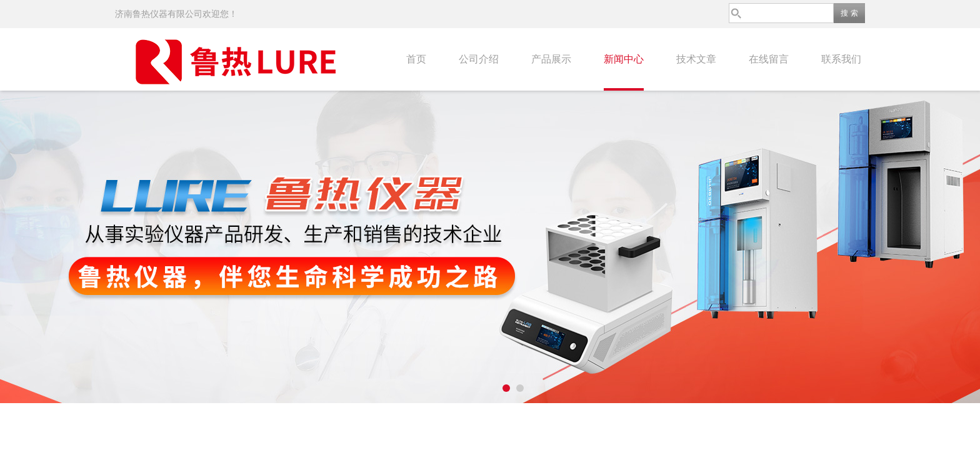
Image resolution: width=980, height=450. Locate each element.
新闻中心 (624, 59)
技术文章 (696, 59)
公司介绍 (479, 59)
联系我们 (841, 59)
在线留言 (769, 59)
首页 (416, 59)
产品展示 (551, 59)
